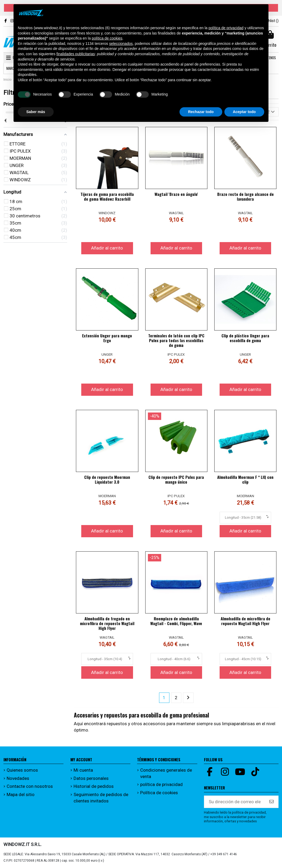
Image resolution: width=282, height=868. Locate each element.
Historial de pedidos (94, 786)
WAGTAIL (176, 213)
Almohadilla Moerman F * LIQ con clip (245, 479)
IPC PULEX (176, 354)
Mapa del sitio (21, 794)
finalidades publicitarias (76, 54)
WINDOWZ (107, 213)
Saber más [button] (36, 112)
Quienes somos (22, 770)
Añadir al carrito (107, 248)
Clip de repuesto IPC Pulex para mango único (176, 479)
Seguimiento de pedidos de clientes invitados (101, 798)
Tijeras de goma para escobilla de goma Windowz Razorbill (107, 196)
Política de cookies (159, 793)
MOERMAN (107, 496)
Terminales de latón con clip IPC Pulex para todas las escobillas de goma (176, 340)
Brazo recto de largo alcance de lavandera (245, 196)
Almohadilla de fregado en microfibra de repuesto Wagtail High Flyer (107, 623)
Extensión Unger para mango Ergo (107, 338)
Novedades (18, 778)
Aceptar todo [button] (244, 112)
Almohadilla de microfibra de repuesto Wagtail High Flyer (245, 621)
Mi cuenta (83, 770)
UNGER (107, 354)
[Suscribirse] (272, 802)
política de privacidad (161, 784)
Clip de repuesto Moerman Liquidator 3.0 (107, 479)
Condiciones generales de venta (166, 773)
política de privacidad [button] (226, 28)
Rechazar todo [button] (201, 112)
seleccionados (121, 44)
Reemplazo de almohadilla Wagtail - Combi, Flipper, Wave (176, 621)
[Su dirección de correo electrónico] (235, 802)
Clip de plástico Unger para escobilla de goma (245, 338)
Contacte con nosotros (30, 786)
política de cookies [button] (107, 38)
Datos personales (91, 778)
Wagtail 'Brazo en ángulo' (176, 194)
